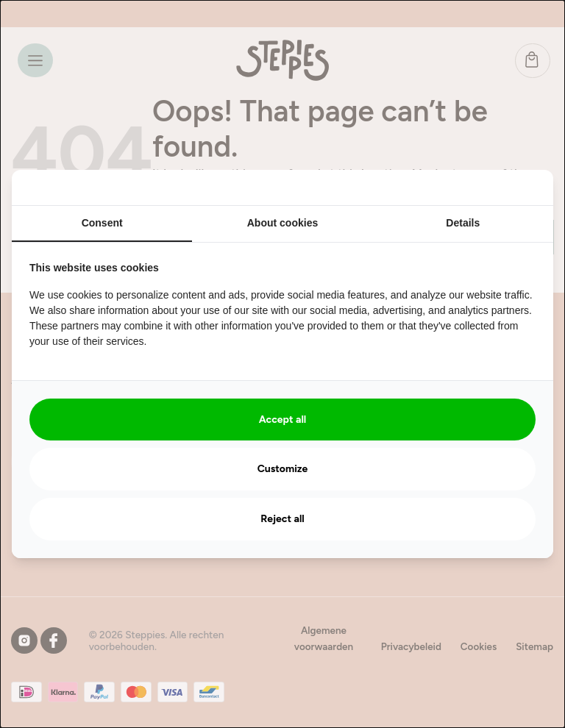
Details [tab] (463, 223)
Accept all (283, 420)
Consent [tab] (102, 223)
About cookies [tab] (282, 223)
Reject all (282, 519)
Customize (283, 469)
